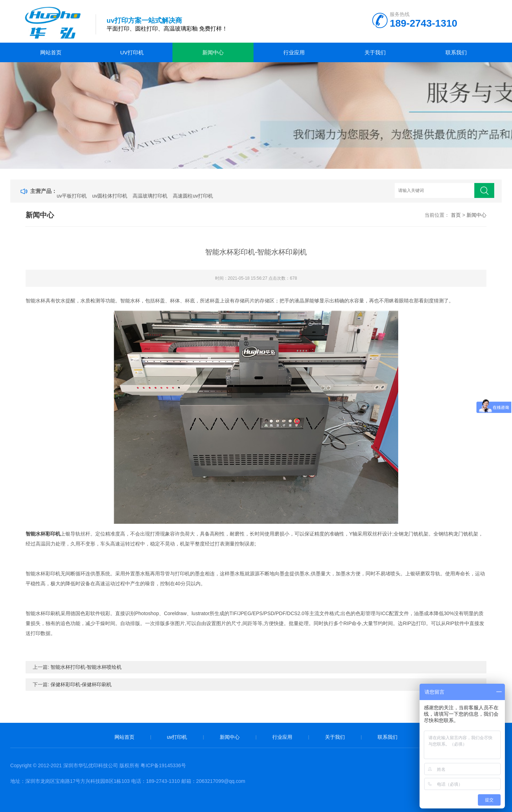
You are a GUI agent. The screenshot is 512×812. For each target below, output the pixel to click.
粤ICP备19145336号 (163, 765)
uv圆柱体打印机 (110, 196)
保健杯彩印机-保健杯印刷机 (81, 684)
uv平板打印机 (72, 196)
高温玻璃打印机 (150, 196)
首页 (456, 215)
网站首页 (51, 52)
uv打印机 (132, 52)
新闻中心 (213, 52)
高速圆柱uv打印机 (193, 196)
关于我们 (375, 52)
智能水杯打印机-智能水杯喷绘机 (86, 667)
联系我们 (456, 52)
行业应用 (294, 52)
